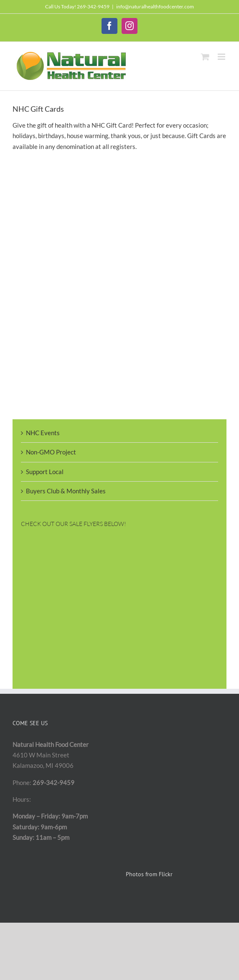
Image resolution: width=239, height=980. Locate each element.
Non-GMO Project (51, 452)
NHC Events (43, 433)
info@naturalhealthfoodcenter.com (155, 6)
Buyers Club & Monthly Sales (66, 491)
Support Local (45, 472)
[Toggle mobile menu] (222, 57)
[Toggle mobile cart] (205, 57)
